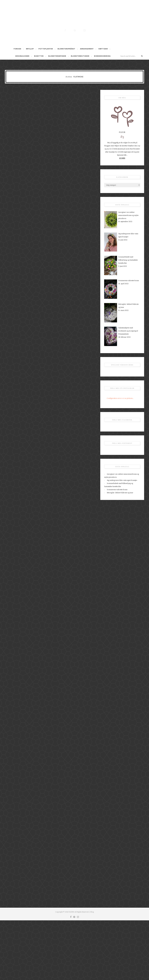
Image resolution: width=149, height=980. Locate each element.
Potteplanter (46, 49)
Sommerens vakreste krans (117, 489)
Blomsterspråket (66, 49)
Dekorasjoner (22, 56)
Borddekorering (102, 56)
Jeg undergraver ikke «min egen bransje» (122, 480)
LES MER (122, 158)
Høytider (103, 49)
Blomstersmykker (57, 56)
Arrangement (87, 49)
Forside (17, 49)
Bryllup (30, 49)
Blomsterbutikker (80, 56)
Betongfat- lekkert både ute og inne (120, 493)
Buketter (39, 56)
